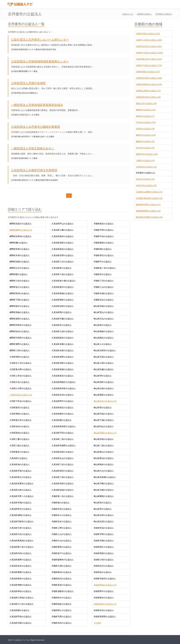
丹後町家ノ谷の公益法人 (63, 496)
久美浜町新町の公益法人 (63, 300)
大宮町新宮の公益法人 (20, 408)
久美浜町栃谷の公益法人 (63, 338)
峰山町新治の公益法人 (104, 458)
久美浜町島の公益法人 (62, 268)
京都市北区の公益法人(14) (148, 34)
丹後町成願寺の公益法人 (63, 591)
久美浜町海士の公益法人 (21, 477)
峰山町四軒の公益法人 (104, 382)
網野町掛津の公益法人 (20, 249)
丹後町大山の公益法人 (62, 541)
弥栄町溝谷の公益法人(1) (105, 604)
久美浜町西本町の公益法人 (64, 388)
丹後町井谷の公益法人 (62, 509)
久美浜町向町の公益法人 (63, 484)
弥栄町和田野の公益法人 (105, 617)
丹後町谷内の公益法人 (62, 623)
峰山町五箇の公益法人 (104, 357)
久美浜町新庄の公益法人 (63, 287)
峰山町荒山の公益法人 (104, 312)
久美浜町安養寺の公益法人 (22, 484)
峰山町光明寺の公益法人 (105, 350)
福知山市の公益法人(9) (146, 103)
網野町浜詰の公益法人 (20, 331)
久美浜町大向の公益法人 (21, 534)
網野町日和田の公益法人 (21, 338)
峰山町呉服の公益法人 (104, 369)
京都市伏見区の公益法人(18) (149, 84)
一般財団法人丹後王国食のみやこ (33, 148)
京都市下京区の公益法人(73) (149, 65)
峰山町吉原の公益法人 (104, 521)
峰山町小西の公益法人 (104, 363)
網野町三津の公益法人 (20, 350)
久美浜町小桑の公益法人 (63, 230)
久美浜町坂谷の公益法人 (63, 249)
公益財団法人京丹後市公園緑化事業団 (36, 127)
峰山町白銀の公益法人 (104, 388)
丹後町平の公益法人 (103, 262)
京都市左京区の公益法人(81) (149, 46)
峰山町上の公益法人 (103, 344)
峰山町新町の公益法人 (104, 395)
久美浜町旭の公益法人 (20, 464)
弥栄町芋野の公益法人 (104, 534)
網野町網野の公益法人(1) (21, 230)
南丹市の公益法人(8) (145, 179)
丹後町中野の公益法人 (104, 230)
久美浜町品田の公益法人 (63, 452)
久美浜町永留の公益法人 (63, 350)
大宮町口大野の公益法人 (21, 388)
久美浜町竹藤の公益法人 (63, 319)
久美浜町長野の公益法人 (63, 357)
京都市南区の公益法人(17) (148, 72)
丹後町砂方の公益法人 (62, 598)
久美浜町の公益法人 (19, 458)
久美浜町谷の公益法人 (62, 325)
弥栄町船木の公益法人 (104, 598)
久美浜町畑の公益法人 (62, 420)
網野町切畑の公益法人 (20, 262)
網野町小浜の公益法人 (20, 281)
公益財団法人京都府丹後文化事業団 (34, 170)
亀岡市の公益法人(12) (146, 135)
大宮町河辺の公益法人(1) (21, 395)
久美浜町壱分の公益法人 (21, 509)
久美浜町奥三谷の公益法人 (22, 547)
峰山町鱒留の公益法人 (104, 496)
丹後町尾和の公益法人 (62, 547)
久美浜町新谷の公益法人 (63, 376)
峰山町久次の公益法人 (104, 471)
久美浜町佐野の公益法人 (63, 255)
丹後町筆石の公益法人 (104, 255)
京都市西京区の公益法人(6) (148, 97)
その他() (97, 623)
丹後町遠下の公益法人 (62, 553)
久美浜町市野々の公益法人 (22, 496)
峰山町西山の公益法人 (104, 452)
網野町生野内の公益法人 (21, 236)
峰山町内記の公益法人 (104, 426)
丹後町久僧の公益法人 (62, 566)
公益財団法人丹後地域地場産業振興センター (40, 61)
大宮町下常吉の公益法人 (21, 401)
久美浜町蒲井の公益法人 (21, 579)
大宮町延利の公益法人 (20, 433)
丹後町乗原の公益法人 (104, 243)
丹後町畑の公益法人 (103, 249)
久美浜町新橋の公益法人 (63, 293)
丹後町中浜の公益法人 (104, 236)
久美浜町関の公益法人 (62, 312)
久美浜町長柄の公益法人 (63, 369)
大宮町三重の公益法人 (20, 439)
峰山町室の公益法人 (103, 503)
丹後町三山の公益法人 (104, 287)
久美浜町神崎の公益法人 (21, 585)
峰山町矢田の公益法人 (104, 515)
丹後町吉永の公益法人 (104, 300)
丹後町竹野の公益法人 (62, 617)
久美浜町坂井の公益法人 (63, 236)
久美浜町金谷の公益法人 (21, 566)
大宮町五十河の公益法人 (21, 363)
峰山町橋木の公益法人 (104, 464)
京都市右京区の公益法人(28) (149, 78)
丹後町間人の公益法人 (62, 610)
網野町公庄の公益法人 (20, 268)
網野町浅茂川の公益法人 (21, 224)
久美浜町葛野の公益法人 (21, 560)
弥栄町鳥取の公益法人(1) (105, 585)
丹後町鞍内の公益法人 (62, 572)
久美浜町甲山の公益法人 (63, 224)
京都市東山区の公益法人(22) (149, 59)
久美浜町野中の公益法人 (63, 401)
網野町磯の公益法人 (19, 243)
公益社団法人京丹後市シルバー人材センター (40, 40)
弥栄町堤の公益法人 (103, 572)
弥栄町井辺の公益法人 (104, 528)
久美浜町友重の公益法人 (63, 344)
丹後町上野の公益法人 (62, 528)
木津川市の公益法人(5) (146, 185)
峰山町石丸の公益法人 (104, 319)
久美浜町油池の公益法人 (63, 490)
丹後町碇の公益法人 (61, 503)
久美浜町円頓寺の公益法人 (22, 521)
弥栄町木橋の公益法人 (104, 541)
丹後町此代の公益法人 (62, 579)
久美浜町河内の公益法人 (21, 553)
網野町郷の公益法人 (19, 274)
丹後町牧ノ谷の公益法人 (105, 268)
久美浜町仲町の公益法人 (63, 363)
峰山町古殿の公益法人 (104, 490)
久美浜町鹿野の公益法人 (21, 572)
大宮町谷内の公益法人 (20, 426)
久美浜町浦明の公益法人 (21, 515)
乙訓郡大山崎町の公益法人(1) (149, 192)
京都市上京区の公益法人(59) (149, 40)
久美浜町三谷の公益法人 (63, 464)
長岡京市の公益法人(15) (147, 154)
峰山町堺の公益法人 (103, 376)
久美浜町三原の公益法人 (63, 477)
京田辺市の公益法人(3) (146, 167)
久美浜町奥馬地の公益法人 (22, 541)
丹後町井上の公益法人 (62, 515)
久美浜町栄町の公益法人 (63, 243)
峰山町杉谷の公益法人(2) (105, 401)
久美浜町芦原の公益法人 (21, 471)
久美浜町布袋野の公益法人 (64, 446)
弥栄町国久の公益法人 (104, 547)
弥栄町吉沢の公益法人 (104, 610)
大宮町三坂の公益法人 (20, 446)
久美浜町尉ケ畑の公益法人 (64, 281)
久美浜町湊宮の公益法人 (63, 471)
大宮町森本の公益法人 (20, 452)
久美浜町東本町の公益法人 (64, 426)
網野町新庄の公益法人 (20, 306)
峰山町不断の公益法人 (104, 484)
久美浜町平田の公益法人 (63, 433)
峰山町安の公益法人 (103, 509)
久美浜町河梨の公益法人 (21, 623)
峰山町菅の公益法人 (103, 408)
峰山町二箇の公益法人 (104, 446)
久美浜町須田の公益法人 (63, 306)
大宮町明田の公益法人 (20, 357)
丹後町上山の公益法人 (62, 534)
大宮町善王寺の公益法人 (21, 420)
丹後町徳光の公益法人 (104, 224)
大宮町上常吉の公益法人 (21, 376)
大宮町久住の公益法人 (20, 382)
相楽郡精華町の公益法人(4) (148, 211)
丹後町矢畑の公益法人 (104, 293)
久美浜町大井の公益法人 (21, 528)
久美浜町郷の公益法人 (20, 610)
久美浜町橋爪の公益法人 (63, 414)
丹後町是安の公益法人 (62, 585)
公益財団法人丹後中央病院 (28, 83)
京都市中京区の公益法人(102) (149, 53)
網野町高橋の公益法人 (20, 312)
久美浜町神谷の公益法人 (21, 591)
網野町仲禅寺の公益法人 (21, 325)
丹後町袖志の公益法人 (62, 604)
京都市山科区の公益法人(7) (148, 91)
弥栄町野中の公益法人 (104, 591)
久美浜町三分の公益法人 (63, 262)
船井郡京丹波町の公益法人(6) (149, 217)
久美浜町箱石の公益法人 (63, 408)
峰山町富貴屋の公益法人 (105, 477)
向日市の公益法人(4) (145, 148)
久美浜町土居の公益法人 (63, 331)
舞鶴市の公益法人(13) (146, 110)
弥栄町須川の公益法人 (104, 566)
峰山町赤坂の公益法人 (104, 306)
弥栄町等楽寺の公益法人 (105, 579)
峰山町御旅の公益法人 (104, 331)
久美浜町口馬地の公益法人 (22, 598)
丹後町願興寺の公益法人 (63, 560)
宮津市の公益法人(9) (145, 129)
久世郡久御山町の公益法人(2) (149, 198)
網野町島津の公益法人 (20, 293)
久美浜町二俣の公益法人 (63, 439)
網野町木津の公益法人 (20, 255)
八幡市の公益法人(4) (145, 160)
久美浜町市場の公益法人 (21, 503)
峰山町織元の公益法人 (104, 338)
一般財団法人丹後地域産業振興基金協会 (37, 105)
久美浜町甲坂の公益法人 (21, 617)
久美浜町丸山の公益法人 (63, 458)
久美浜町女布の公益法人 (63, 395)
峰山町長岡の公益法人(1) (105, 433)
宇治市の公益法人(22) (146, 122)
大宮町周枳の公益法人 (20, 414)
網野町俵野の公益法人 (20, 319)
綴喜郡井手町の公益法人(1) (148, 205)
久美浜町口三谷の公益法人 (22, 604)
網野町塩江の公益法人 (20, 287)
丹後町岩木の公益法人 (62, 521)
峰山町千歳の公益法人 (104, 420)
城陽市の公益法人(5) (145, 141)
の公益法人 (144, 14)
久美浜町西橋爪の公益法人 (64, 382)
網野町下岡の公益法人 (20, 300)
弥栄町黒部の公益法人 (104, 553)
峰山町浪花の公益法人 (104, 439)
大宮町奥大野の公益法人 (21, 369)
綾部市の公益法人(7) (145, 116)
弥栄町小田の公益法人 (104, 560)
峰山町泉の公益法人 (103, 325)
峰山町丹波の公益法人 (104, 414)
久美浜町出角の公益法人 (21, 490)
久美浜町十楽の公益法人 (63, 274)
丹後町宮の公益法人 (103, 274)
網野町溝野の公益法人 (20, 344)
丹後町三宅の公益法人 (104, 281)
